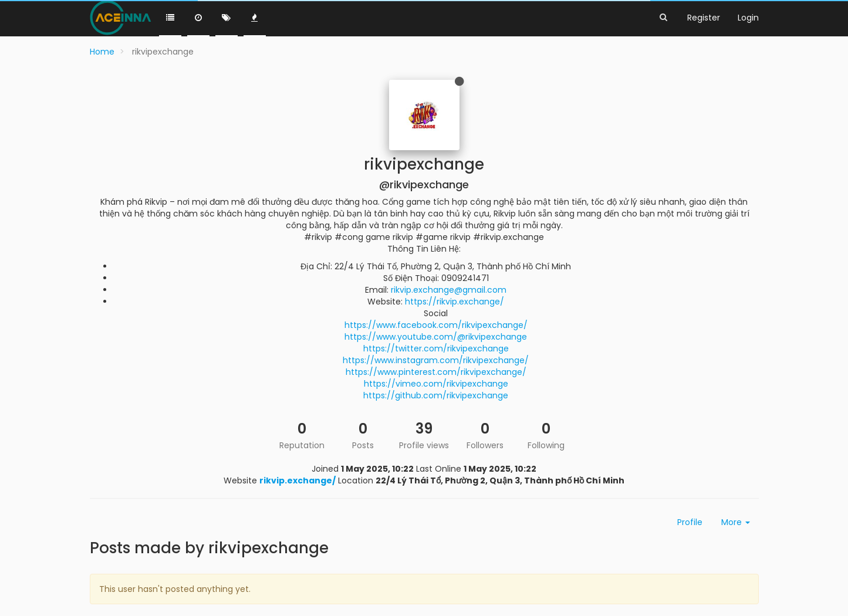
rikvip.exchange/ (298, 480)
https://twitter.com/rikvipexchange (436, 348)
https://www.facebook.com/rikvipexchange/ (436, 325)
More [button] (736, 522)
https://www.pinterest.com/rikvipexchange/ (436, 372)
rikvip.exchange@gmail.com (449, 290)
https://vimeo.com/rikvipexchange (436, 384)
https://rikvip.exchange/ (455, 302)
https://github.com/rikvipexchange (436, 395)
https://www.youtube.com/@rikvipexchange (436, 337)
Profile (690, 522)
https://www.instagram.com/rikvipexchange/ (436, 360)
